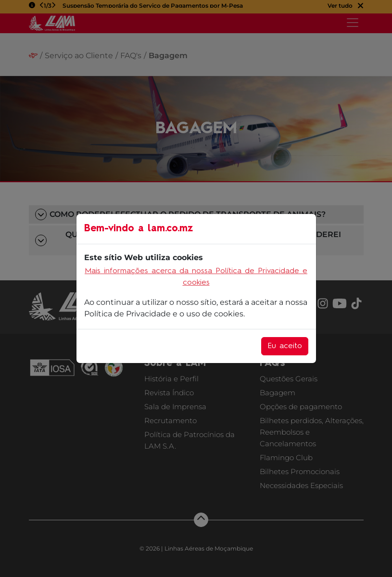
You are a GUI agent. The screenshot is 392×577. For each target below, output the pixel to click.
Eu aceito (285, 346)
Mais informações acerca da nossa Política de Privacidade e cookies (196, 277)
